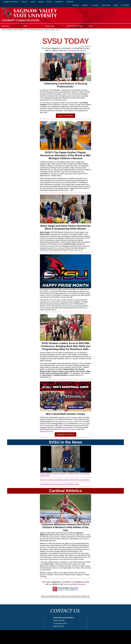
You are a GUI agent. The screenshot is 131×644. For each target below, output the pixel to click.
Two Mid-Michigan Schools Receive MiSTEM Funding (59, 484)
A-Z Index (95, 5)
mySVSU (76, 5)
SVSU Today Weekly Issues (35, 30)
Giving (49, 2)
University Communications (16, 30)
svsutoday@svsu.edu (77, 50)
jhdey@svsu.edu (47, 431)
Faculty (24, 2)
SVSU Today (50, 26)
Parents (70, 2)
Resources (5, 26)
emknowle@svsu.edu (66, 429)
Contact (85, 5)
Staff (33, 2)
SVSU (4, 30)
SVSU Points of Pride (75, 26)
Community (59, 2)
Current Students (11, 2)
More (91, 26)
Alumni (41, 2)
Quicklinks (106, 5)
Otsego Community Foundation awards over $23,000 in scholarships (65, 480)
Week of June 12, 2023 (52, 30)
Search (125, 5)
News (116, 5)
